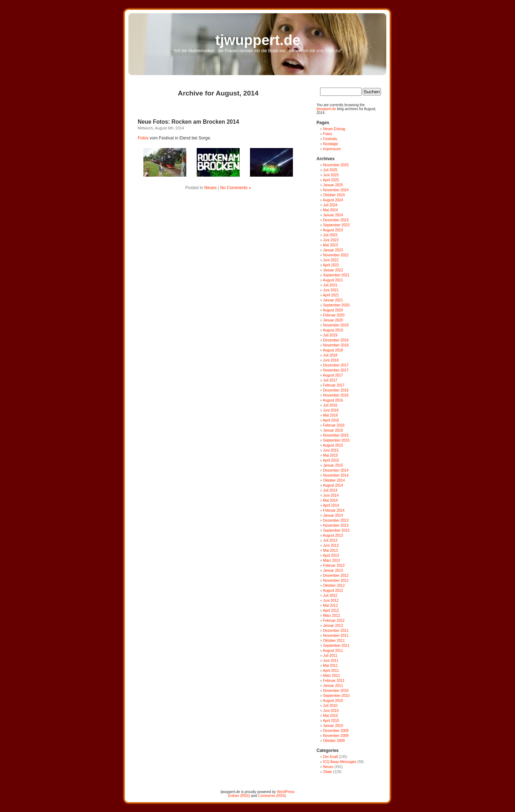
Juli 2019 (330, 335)
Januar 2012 (333, 626)
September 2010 (336, 696)
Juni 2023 (331, 240)
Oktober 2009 (334, 741)
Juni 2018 (331, 360)
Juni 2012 (331, 601)
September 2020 (336, 305)
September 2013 (336, 530)
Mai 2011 (330, 666)
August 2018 (333, 350)
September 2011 (336, 646)
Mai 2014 (330, 500)
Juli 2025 (330, 170)
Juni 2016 (331, 410)
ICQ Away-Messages (340, 762)
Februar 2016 (334, 425)
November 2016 (336, 395)
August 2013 (333, 535)
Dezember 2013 (336, 520)
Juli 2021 (330, 285)
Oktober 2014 (334, 480)
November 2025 (336, 165)
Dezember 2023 (336, 220)
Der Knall (330, 757)
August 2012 (333, 590)
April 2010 (331, 721)
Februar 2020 (334, 315)
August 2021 (333, 280)
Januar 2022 (333, 270)
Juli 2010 (330, 706)
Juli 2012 (330, 596)
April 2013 (331, 555)
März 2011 (331, 676)
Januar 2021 (333, 300)
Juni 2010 (331, 711)
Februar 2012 (334, 621)
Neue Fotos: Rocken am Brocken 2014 (188, 122)
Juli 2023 (330, 235)
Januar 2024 (333, 215)
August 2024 (333, 200)
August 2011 (333, 651)
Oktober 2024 (334, 195)
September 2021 (336, 275)
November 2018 (336, 345)
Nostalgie (330, 144)
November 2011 (336, 636)
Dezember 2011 (336, 631)
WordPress (286, 792)
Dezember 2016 (336, 390)
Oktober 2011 (334, 641)
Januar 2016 (333, 430)
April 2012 (331, 611)
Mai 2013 (330, 550)
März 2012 (331, 616)
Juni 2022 (331, 260)
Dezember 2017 (336, 365)
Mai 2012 (330, 606)
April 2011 (331, 671)
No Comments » (236, 188)
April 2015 (331, 460)
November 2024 (336, 190)
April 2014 (331, 505)
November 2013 (336, 525)
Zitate (327, 772)
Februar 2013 (334, 565)
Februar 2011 (334, 681)
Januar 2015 (333, 465)
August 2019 (333, 330)
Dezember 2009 (336, 731)
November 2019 (336, 325)
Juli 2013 (330, 540)
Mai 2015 (330, 455)
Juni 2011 (331, 661)
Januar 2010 (333, 726)
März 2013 (331, 560)
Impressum (332, 149)
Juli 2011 (330, 656)
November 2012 (336, 580)
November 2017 (336, 370)
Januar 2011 (333, 686)
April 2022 (331, 265)
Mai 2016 (330, 415)
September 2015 (336, 440)
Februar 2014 (334, 510)
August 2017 (333, 375)
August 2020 (333, 310)
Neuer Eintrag (334, 129)
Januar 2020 (333, 320)
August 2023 (333, 230)
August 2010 (333, 701)
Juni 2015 (331, 450)
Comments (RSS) (272, 796)
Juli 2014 (330, 490)
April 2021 (331, 295)
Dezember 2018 (336, 340)
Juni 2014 (331, 495)
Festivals (330, 139)
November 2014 (336, 475)
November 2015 (336, 435)
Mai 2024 (330, 210)
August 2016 (333, 400)
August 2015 (333, 445)
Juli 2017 (330, 380)
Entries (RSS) (239, 796)
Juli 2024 (330, 205)
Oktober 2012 (334, 585)
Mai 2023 (330, 245)
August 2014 (333, 485)
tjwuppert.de (258, 40)
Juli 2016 (330, 405)
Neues (210, 188)
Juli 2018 (330, 355)
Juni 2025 (331, 175)
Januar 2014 (333, 515)
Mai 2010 (330, 716)
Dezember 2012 (336, 575)
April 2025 (331, 180)
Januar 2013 (333, 570)
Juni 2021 (331, 290)
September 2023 (336, 225)
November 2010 (336, 691)
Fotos (143, 138)
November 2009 (336, 736)
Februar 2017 (334, 385)
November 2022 (336, 255)
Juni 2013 (331, 545)
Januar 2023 (333, 250)
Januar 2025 (333, 185)
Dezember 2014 (336, 470)
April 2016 (331, 420)
